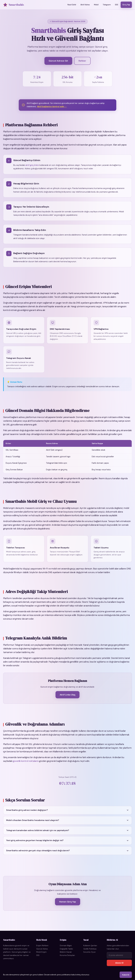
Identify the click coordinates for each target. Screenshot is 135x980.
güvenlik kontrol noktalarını (26, 764)
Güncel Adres (42, 949)
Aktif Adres (85, 5)
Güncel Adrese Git (58, 61)
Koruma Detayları (67, 955)
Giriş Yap (126, 5)
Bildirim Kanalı (66, 952)
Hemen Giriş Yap (68, 904)
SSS (117, 5)
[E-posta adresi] (119, 955)
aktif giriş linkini (32, 168)
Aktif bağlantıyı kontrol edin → (52, 109)
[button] (67, 813)
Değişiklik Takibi (66, 949)
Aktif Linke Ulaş (67, 697)
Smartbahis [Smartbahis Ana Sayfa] (14, 5)
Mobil (96, 5)
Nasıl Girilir (72, 5)
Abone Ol (119, 963)
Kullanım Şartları (90, 946)
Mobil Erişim (41, 952)
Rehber (82, 61)
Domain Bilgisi (66, 946)
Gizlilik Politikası (90, 949)
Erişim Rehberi (42, 946)
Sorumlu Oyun (89, 952)
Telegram (107, 5)
